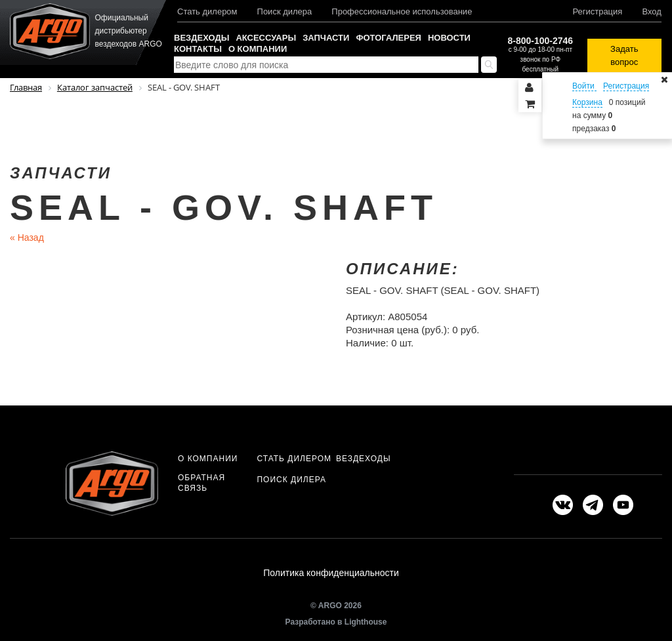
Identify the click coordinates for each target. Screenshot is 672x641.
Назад (27, 238)
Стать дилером (207, 11)
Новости (449, 38)
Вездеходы (201, 38)
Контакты (198, 49)
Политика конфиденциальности (331, 575)
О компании (258, 49)
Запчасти (326, 38)
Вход (651, 11)
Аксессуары (266, 38)
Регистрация (597, 11)
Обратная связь (201, 483)
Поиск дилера (285, 11)
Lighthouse (366, 626)
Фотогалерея (388, 38)
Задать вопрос (624, 55)
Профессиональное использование (402, 11)
